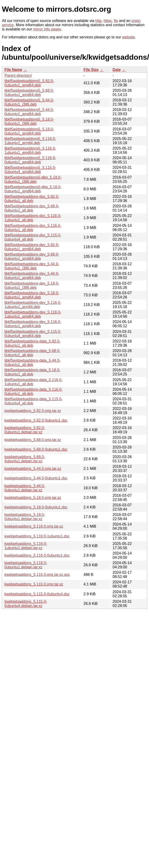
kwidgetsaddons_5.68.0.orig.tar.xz (33, 440)
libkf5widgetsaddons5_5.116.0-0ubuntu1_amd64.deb (30, 160)
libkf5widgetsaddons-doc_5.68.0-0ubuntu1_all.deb (32, 208)
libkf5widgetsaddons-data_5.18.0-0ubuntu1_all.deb (32, 372)
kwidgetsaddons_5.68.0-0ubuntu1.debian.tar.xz (25, 459)
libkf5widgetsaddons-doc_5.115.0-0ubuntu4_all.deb (33, 237)
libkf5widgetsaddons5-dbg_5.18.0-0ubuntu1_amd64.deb (33, 189)
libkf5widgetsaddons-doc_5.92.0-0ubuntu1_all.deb (32, 199)
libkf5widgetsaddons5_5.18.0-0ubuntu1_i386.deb (29, 121)
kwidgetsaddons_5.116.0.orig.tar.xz (34, 526)
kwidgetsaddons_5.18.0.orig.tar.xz (33, 498)
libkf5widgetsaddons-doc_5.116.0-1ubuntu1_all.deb (33, 218)
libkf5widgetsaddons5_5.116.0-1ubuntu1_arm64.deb (30, 141)
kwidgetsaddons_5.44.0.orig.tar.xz (33, 469)
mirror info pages (47, 29)
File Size (91, 70)
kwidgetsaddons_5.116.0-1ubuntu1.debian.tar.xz (26, 546)
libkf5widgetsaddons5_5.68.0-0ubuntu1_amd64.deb (29, 93)
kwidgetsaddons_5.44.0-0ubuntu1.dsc (36, 478)
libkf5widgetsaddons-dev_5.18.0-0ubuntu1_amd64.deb (32, 295)
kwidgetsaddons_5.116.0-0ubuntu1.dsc (37, 555)
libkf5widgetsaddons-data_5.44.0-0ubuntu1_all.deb (32, 362)
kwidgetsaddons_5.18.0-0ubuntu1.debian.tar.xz (25, 517)
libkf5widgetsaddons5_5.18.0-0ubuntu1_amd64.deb (29, 131)
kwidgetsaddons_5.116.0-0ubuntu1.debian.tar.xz (26, 565)
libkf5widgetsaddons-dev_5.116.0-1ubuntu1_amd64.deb (33, 314)
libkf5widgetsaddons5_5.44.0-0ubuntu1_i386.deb (29, 102)
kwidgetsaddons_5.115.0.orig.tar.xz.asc (37, 575)
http (98, 21)
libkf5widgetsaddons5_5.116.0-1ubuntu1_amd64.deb (30, 150)
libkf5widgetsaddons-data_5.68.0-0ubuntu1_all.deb (32, 353)
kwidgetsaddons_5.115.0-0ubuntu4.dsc (37, 594)
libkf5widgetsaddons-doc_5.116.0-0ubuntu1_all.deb (33, 228)
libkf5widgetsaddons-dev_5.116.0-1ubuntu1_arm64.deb (33, 305)
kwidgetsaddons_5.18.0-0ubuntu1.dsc (36, 507)
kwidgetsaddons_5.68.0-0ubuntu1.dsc (36, 449)
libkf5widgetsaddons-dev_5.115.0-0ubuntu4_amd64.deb (33, 334)
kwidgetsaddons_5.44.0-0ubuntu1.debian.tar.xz (25, 488)
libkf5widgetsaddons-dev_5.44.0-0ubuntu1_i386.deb (32, 266)
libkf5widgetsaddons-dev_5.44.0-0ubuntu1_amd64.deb (32, 276)
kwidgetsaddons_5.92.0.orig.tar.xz (33, 411)
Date (117, 70)
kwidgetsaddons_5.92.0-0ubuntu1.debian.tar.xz (25, 430)
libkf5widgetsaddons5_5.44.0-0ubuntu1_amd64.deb (29, 112)
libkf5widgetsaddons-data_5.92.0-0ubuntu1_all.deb (32, 343)
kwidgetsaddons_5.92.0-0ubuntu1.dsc (36, 420)
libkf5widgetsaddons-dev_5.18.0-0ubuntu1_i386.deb (32, 285)
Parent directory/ (18, 75)
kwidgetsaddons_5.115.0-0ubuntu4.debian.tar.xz (26, 604)
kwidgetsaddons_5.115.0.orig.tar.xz (34, 584)
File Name (13, 70)
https (108, 21)
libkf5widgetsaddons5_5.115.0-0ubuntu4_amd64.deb (30, 170)
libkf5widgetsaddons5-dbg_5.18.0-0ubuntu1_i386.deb (33, 179)
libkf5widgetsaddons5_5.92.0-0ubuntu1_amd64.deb (29, 83)
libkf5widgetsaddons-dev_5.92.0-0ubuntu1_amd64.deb (32, 247)
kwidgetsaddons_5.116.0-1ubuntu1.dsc (37, 536)
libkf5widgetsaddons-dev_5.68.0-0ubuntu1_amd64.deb (32, 256)
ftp (116, 21)
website (128, 37)
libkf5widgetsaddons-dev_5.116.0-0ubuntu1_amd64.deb (33, 324)
